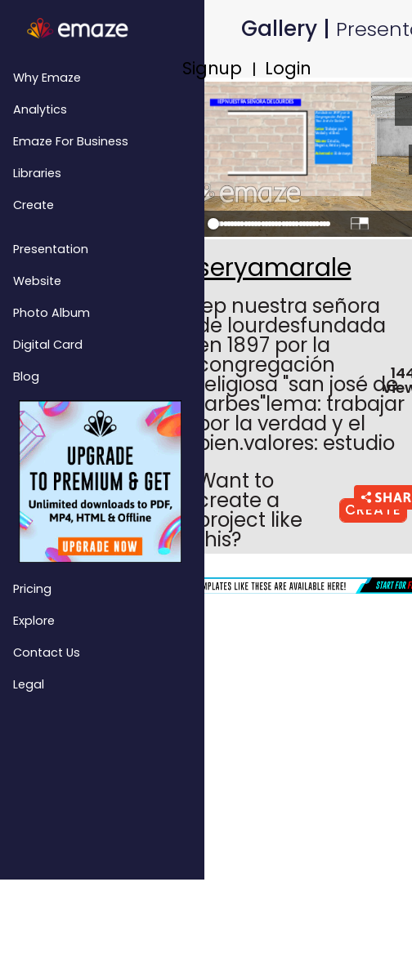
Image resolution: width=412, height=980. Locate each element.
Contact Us (47, 653)
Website (37, 281)
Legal (29, 684)
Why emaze (47, 78)
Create (34, 205)
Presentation (51, 249)
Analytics (40, 109)
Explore (34, 621)
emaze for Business (71, 141)
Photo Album (51, 313)
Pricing (32, 589)
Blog (26, 376)
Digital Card (48, 345)
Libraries (37, 173)
